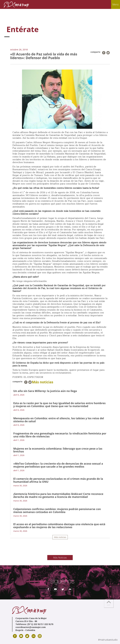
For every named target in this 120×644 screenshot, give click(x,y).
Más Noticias (60, 558)
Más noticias (60, 537)
